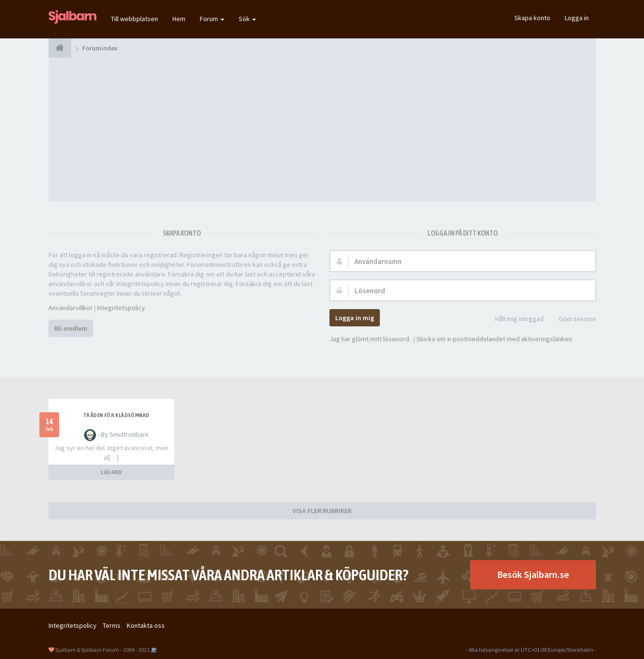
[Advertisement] (322, 130)
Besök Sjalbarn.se (533, 574)
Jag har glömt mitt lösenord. (370, 339)
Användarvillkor (71, 308)
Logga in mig (355, 318)
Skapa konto (532, 18)
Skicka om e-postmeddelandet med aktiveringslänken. (495, 339)
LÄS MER (111, 472)
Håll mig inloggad (514, 319)
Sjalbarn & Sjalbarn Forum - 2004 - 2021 (103, 650)
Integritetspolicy (121, 308)
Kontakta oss (146, 625)
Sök (247, 19)
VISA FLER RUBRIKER (322, 511)
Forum (212, 19)
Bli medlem (71, 328)
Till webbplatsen (134, 19)
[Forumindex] (60, 48)
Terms (112, 625)
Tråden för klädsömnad (116, 415)
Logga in (577, 18)
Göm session (572, 319)
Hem (179, 19)
